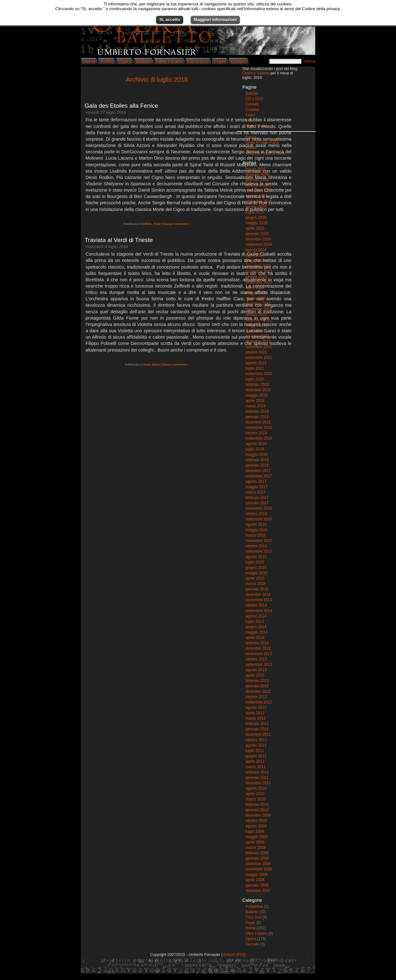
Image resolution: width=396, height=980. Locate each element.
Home (89, 61)
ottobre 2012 (256, 697)
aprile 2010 (255, 794)
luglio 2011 (255, 751)
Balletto (144, 61)
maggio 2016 (256, 530)
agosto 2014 (256, 616)
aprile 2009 (255, 842)
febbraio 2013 (257, 681)
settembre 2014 (259, 611)
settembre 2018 (259, 438)
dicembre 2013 (258, 648)
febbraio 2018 (257, 460)
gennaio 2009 (257, 858)
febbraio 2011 (257, 772)
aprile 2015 (255, 578)
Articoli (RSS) (235, 955)
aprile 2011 (255, 761)
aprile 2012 (255, 713)
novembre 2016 (259, 508)
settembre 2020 (259, 374)
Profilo (107, 61)
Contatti (239, 61)
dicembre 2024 (258, 239)
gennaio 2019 (257, 417)
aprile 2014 (255, 638)
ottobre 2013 (256, 659)
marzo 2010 (255, 799)
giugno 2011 (256, 756)
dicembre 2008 (258, 864)
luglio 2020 (255, 379)
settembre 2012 (259, 702)
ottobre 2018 (256, 433)
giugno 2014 (256, 627)
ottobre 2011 (256, 740)
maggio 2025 (256, 223)
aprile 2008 (255, 880)
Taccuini (252, 944)
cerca (310, 61)
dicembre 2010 (258, 783)
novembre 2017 (259, 476)
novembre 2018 (259, 428)
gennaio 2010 (257, 810)
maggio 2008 (256, 875)
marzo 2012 (255, 718)
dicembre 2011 (258, 735)
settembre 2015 (259, 551)
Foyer (220, 61)
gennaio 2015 (257, 589)
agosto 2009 (256, 826)
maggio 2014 (256, 632)
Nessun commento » (176, 224)
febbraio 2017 (257, 498)
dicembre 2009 (258, 815)
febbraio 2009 (257, 853)
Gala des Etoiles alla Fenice (121, 106)
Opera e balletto (256, 73)
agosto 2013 (256, 670)
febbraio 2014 (257, 643)
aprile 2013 (255, 675)
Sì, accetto (170, 19)
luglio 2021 (255, 368)
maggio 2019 (256, 395)
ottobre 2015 (256, 546)
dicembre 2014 (258, 595)
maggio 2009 (256, 837)
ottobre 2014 (256, 605)
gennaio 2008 (257, 885)
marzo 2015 (255, 584)
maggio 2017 (256, 487)
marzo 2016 (255, 535)
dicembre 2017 (258, 471)
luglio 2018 (255, 449)
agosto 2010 (256, 788)
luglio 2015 (255, 562)
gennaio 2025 (257, 234)
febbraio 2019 (257, 411)
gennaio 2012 (257, 729)
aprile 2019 (255, 401)
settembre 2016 (259, 519)
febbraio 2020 (257, 385)
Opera (125, 61)
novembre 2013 (259, 654)
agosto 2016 (256, 525)
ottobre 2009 (256, 821)
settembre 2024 (259, 245)
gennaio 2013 (257, 686)
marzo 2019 (255, 406)
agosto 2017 (256, 481)
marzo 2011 (255, 767)
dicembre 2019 (258, 390)
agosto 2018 (256, 444)
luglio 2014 (255, 621)
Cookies (252, 110)
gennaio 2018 (257, 465)
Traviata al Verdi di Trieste (119, 240)
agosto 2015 (256, 557)
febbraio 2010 (257, 805)
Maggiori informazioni (215, 19)
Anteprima (254, 907)
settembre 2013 (259, 665)
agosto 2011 (256, 745)
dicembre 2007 (258, 891)
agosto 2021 (256, 363)
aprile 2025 (255, 228)
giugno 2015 (256, 568)
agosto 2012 (256, 708)
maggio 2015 (256, 573)
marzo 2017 (255, 492)
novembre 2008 (259, 869)
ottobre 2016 (256, 514)
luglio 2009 (255, 831)
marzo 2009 (255, 848)
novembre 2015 (259, 541)
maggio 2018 (256, 455)
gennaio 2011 (257, 778)
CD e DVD (198, 61)
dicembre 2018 (258, 422)
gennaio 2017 (257, 503)
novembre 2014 (259, 600)
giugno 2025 (256, 218)
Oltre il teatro (169, 61)
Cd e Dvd (253, 917)
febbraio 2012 (257, 724)
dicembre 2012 (258, 691)
